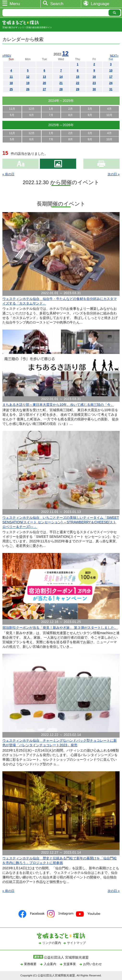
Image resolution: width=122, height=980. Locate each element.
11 (11, 77)
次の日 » (114, 174)
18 (11, 83)
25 (11, 89)
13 (44, 77)
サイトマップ (76, 943)
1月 (51, 109)
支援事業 (70, 964)
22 (77, 83)
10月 (109, 115)
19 (28, 83)
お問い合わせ (92, 964)
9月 (90, 115)
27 (44, 89)
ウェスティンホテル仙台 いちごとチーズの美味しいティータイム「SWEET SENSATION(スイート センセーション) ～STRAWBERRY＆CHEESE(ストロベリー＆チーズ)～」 (61, 522)
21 (61, 83)
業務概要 (30, 964)
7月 (51, 115)
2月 (70, 109)
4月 (109, 109)
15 (77, 77)
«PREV (7, 56)
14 (61, 77)
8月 (70, 115)
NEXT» (114, 56)
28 (61, 89)
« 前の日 (8, 174)
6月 (32, 115)
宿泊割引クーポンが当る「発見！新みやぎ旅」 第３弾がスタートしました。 (60, 628)
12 (65, 53)
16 (94, 77)
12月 (32, 109)
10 (111, 71)
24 (111, 83)
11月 (12, 109)
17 (111, 77)
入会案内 (50, 964)
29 (77, 89)
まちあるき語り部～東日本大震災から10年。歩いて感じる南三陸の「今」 (58, 405)
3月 (90, 109)
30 (94, 89)
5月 (12, 115)
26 (28, 89)
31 (111, 89)
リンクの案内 (52, 943)
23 (94, 83)
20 (44, 83)
